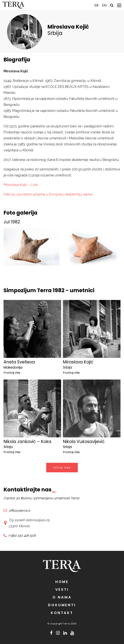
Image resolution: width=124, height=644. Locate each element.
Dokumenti (62, 605)
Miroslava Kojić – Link (21, 185)
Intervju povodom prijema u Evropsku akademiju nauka (48, 194)
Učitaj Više (62, 468)
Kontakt (62, 613)
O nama (62, 597)
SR (96, 5)
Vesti (62, 589)
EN (104, 5)
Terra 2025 (70, 624)
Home (62, 582)
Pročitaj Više (12, 373)
